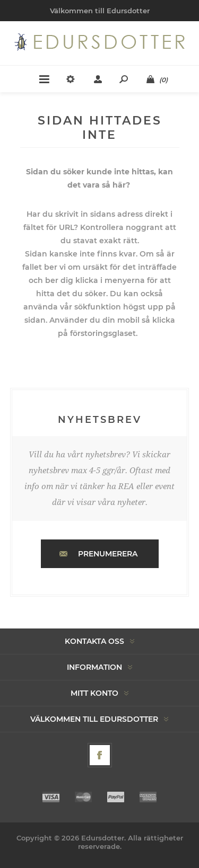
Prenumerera (108, 554)
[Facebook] (100, 755)
